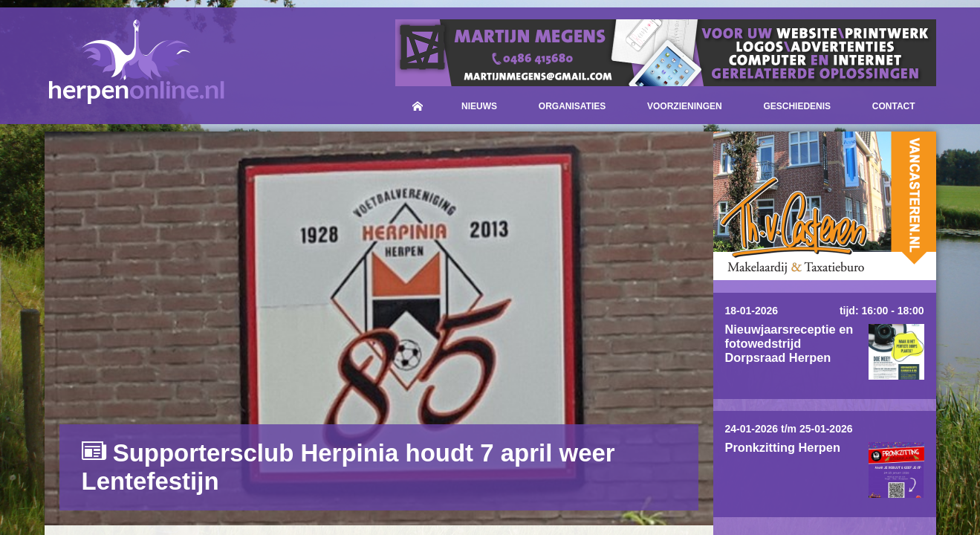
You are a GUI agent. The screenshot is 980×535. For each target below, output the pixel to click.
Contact (894, 106)
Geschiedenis (797, 106)
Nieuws (479, 106)
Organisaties (572, 106)
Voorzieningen (685, 106)
